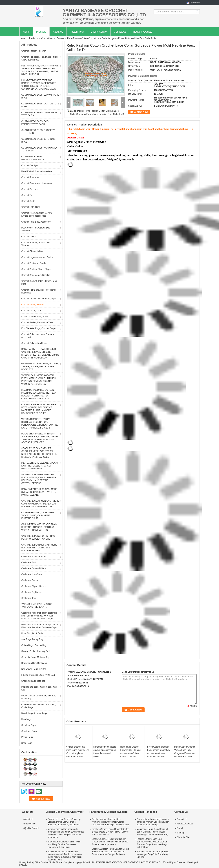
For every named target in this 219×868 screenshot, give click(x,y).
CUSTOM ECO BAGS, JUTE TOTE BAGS (38, 140)
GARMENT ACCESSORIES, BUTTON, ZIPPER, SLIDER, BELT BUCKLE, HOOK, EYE (40, 367)
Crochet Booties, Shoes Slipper (36, 269)
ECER (25, 865)
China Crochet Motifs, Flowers (49, 862)
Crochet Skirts (28, 201)
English (194, 3)
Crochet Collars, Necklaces (35, 343)
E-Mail (180, 828)
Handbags (26, 719)
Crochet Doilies (29, 237)
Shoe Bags (27, 743)
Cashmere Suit (29, 562)
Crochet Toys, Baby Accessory (36, 222)
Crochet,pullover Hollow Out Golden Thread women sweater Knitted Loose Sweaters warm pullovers (110, 842)
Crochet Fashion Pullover (34, 51)
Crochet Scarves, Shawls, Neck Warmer (37, 244)
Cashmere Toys (29, 598)
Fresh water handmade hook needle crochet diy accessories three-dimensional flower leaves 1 (159, 753)
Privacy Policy (26, 862)
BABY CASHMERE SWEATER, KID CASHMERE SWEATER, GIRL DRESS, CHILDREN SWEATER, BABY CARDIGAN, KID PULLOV (40, 353)
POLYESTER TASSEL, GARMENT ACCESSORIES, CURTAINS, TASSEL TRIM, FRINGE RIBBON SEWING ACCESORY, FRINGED (40, 438)
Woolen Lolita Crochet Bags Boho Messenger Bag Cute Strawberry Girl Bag (153, 854)
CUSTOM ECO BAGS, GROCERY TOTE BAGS (38, 132)
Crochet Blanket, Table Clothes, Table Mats (39, 282)
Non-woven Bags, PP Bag (34, 669)
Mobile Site (183, 837)
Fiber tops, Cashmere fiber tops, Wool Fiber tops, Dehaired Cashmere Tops (40, 626)
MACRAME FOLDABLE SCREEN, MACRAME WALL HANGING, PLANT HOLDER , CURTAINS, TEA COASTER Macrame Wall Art (40, 394)
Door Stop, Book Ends (32, 633)
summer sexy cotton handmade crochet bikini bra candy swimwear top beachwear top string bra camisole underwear (66, 833)
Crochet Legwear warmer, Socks (37, 257)
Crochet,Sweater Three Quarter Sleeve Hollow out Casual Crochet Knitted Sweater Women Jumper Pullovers (110, 852)
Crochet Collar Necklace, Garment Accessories (38, 336)
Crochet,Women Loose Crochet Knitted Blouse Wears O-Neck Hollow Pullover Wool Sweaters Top (110, 832)
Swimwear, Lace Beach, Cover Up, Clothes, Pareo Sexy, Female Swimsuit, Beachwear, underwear (64, 822)
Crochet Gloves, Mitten (32, 251)
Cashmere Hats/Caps (32, 574)
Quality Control (99, 32)
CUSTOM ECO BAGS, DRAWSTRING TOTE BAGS (40, 114)
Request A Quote (143, 32)
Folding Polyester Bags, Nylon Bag (38, 675)
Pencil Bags (27, 737)
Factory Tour (77, 32)
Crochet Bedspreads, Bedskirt (36, 275)
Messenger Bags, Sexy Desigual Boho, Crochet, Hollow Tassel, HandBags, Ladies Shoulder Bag (152, 832)
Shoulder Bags (29, 725)
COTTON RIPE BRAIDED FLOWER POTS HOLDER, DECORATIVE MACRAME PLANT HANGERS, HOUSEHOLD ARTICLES (39, 409)
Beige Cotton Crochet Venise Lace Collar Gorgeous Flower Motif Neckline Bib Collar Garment (185, 753)
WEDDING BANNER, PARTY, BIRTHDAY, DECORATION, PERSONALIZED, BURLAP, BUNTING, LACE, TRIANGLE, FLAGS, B (40, 423)
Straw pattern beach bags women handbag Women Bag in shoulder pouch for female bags (153, 822)
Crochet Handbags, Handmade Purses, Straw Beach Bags (40, 58)
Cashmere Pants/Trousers (34, 557)
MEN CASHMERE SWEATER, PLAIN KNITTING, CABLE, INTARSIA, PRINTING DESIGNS (40, 466)
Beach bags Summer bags (34, 713)
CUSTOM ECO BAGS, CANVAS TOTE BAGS (40, 96)
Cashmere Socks (30, 580)
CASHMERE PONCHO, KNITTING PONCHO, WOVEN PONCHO (38, 537)
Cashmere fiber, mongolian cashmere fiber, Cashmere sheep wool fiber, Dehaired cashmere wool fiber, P (39, 616)
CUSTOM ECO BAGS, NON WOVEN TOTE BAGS (39, 149)
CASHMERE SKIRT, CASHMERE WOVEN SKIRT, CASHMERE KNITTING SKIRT (38, 515)
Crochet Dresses (29, 189)
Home (26, 32)
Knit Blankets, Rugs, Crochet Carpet (39, 328)
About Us (58, 32)
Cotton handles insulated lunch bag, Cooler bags (39, 706)
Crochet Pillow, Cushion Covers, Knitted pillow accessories (37, 214)
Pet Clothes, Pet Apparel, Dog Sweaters (36, 229)
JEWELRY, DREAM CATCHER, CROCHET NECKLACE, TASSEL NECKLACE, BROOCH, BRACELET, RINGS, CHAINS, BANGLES (39, 453)
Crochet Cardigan (30, 165)
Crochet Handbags (146, 812)
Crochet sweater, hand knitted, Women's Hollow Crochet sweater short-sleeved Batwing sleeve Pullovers (110, 822)
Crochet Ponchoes (30, 177)
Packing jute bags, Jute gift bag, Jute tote (39, 688)
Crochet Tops (28, 195)
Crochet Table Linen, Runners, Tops (39, 299)
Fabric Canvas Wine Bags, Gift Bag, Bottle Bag (39, 697)
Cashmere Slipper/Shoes (33, 586)
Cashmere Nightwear (32, 592)
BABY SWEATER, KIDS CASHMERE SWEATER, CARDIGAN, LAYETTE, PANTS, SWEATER (39, 492)
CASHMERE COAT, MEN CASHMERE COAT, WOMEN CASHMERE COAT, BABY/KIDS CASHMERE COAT (40, 504)
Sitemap (181, 833)
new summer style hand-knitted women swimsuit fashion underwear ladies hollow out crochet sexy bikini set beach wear (65, 856)
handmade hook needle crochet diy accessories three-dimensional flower (105, 752)
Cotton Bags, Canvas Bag (34, 645)
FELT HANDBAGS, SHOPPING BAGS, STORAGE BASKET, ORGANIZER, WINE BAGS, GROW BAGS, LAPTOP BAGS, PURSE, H (40, 70)
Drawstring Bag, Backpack (34, 663)
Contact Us (120, 32)
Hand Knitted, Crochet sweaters (37, 171)
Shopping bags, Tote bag (33, 681)
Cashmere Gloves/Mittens (34, 568)
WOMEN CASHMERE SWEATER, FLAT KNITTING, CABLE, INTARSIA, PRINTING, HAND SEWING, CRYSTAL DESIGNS (39, 479)
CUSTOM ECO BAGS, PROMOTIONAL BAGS (33, 158)
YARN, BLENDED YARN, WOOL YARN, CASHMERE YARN (37, 605)
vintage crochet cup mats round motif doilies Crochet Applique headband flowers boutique (78, 753)
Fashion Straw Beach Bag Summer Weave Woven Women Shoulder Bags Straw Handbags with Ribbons (152, 843)
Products (41, 32)
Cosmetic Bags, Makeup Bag (35, 657)
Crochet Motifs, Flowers (53, 38)
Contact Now (141, 112)
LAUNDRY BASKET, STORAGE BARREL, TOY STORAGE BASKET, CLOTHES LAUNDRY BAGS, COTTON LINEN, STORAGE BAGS (39, 85)
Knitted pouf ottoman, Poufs (35, 317)
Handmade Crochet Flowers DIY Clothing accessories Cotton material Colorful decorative (130, 753)
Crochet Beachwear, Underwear (37, 183)
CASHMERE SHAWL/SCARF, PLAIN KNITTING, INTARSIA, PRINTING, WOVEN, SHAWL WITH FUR (39, 527)
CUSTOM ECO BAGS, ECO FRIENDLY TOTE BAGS (35, 123)
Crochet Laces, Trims (32, 311)
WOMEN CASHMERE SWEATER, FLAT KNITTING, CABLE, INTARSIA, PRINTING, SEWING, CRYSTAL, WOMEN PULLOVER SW (39, 380)
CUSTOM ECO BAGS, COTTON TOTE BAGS (40, 105)
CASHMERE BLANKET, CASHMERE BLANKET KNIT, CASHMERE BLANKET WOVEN (39, 548)
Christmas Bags (29, 731)
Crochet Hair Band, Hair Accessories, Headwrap (39, 291)
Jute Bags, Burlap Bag (32, 639)
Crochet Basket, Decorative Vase (37, 322)
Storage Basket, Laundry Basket (37, 651)
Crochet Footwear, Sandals (35, 263)
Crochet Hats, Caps (31, 207)
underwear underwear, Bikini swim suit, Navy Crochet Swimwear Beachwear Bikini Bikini (64, 844)
